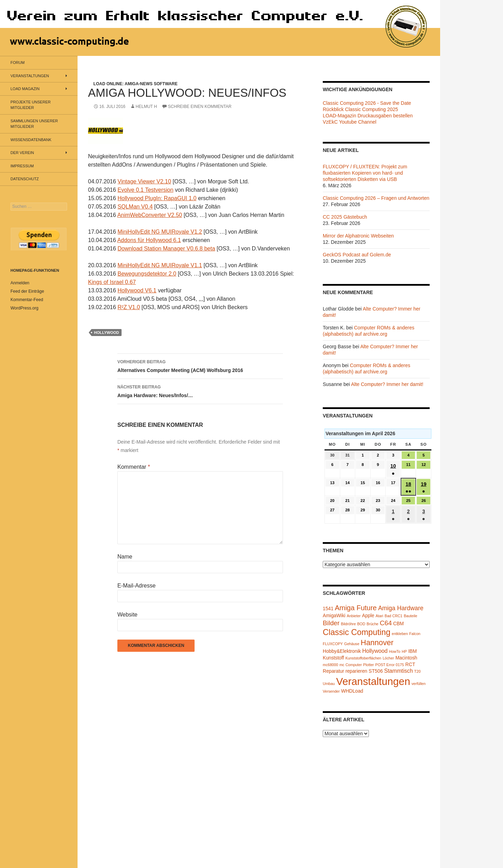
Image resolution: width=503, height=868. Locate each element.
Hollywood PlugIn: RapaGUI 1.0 (157, 198)
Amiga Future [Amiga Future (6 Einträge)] (356, 608)
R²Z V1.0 (129, 307)
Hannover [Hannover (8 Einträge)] (377, 643)
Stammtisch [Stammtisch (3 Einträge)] (399, 671)
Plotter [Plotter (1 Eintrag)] (369, 665)
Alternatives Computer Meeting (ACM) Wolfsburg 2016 (200, 365)
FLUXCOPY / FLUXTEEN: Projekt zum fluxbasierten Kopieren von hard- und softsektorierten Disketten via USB (365, 173)
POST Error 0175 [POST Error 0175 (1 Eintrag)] (389, 665)
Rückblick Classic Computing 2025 (360, 109)
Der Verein (22, 153)
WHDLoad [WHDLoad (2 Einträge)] (352, 691)
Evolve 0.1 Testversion (146, 190)
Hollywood (107, 333)
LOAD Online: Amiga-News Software (135, 84)
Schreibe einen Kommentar (200, 107)
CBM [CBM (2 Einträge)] (399, 624)
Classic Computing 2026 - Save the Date (367, 103)
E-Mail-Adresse (136, 586)
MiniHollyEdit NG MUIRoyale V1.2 (160, 232)
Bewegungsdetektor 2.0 (147, 274)
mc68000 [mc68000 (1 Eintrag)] (330, 665)
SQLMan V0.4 (135, 207)
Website (127, 615)
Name (125, 557)
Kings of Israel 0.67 (112, 282)
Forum (17, 63)
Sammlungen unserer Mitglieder (34, 124)
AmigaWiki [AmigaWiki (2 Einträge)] (334, 616)
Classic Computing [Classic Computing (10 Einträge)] (357, 632)
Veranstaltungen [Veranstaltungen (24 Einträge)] (373, 681)
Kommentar (134, 467)
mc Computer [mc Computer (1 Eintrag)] (351, 665)
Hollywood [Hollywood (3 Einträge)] (375, 651)
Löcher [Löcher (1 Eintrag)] (388, 658)
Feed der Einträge (27, 291)
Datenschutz (25, 179)
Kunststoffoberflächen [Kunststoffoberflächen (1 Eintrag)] (363, 658)
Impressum (22, 166)
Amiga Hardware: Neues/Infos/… (200, 391)
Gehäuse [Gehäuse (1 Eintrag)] (352, 644)
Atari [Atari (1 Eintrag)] (379, 616)
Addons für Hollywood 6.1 (149, 240)
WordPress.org (24, 308)
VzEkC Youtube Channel (349, 122)
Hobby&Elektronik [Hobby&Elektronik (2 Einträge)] (342, 651)
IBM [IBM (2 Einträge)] (413, 651)
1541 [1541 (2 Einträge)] (328, 609)
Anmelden (20, 283)
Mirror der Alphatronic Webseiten (358, 236)
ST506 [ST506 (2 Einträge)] (376, 671)
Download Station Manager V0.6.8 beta (166, 249)
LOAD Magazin (25, 89)
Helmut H (146, 107)
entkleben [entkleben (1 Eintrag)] (400, 634)
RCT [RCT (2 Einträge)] (410, 665)
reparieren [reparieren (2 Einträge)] (356, 671)
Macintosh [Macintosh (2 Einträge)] (406, 658)
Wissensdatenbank (31, 140)
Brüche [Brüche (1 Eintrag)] (372, 624)
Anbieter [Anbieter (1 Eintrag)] (354, 616)
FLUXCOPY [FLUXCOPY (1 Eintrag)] (333, 644)
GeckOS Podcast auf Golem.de (357, 255)
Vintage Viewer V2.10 (144, 181)
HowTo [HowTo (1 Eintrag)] (395, 651)
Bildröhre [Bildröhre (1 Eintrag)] (348, 624)
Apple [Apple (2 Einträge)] (368, 616)
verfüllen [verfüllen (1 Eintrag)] (418, 684)
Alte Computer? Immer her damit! (387, 384)
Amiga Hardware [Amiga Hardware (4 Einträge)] (401, 608)
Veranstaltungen (30, 76)
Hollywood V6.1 (137, 290)
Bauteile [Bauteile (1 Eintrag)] (411, 616)
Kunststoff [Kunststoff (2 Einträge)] (333, 658)
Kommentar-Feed (27, 300)
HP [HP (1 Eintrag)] (404, 651)
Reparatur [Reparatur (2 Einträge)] (333, 671)
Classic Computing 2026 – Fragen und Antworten (376, 198)
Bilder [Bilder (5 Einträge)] (331, 623)
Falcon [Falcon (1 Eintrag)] (415, 634)
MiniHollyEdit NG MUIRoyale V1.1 (160, 265)
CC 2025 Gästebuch (345, 217)
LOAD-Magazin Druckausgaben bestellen (368, 116)
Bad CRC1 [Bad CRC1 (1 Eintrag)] (393, 616)
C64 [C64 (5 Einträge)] (386, 623)
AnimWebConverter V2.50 (150, 215)
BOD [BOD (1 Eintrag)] (361, 624)
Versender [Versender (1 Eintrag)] (331, 691)
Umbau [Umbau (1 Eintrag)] (329, 684)
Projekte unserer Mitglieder (31, 105)
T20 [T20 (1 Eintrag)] (417, 671)
